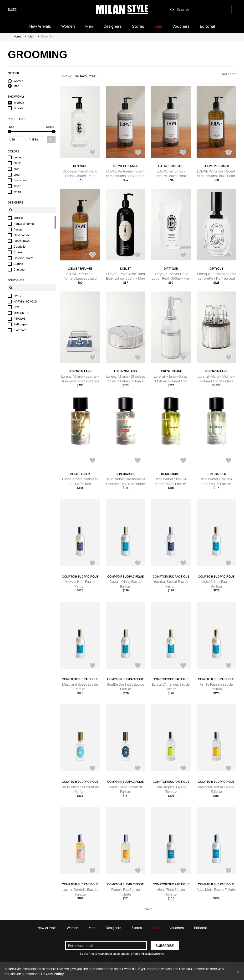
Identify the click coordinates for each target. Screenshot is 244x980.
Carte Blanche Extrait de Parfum (80, 789)
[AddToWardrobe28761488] (92, 461)
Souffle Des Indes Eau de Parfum (126, 687)
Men (31, 36)
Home (17, 36)
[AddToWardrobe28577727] (92, 563)
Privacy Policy (53, 974)
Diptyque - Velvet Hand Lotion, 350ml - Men (80, 174)
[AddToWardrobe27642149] (229, 153)
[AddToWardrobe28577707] (229, 871)
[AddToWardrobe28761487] (138, 461)
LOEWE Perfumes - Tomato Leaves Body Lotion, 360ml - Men (171, 176)
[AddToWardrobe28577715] (138, 769)
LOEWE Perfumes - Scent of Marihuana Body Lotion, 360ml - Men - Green (126, 176)
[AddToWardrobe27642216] (183, 153)
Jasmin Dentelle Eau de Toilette (80, 892)
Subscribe (165, 946)
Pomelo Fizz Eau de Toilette (126, 892)
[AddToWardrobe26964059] (229, 358)
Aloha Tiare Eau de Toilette (171, 892)
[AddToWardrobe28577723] (229, 563)
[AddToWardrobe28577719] (183, 666)
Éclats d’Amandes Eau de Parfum (171, 687)
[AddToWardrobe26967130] (229, 255)
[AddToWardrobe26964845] (92, 358)
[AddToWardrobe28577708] (183, 871)
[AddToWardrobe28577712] (229, 769)
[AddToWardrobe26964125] (183, 358)
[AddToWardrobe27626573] (138, 255)
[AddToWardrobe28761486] (183, 461)
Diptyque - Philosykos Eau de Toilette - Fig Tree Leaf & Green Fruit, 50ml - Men (216, 278)
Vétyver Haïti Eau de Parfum (80, 584)
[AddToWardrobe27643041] (138, 153)
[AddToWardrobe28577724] (183, 563)
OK (51, 139)
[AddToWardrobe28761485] (229, 461)
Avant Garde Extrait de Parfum (126, 789)
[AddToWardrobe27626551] (183, 255)
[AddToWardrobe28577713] (183, 769)
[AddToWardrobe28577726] (138, 563)
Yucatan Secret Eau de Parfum (171, 584)
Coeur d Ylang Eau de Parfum (126, 584)
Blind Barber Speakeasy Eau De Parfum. (80, 481)
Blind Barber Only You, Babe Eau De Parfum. (216, 481)
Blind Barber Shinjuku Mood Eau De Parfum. (171, 481)
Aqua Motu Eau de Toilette (216, 889)
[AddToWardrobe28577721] (138, 666)
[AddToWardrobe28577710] (138, 871)
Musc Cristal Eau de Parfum (216, 584)
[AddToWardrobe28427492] (92, 153)
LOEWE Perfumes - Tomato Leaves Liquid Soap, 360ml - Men (80, 278)
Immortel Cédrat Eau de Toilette (216, 789)
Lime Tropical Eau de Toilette (171, 789)
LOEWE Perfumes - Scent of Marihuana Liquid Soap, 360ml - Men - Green (216, 176)
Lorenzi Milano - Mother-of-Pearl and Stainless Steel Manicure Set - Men (216, 381)
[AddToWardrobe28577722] (92, 666)
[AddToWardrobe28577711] (92, 871)
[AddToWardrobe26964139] (138, 358)
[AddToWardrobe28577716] (92, 769)
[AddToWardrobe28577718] (229, 666)
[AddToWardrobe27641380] (92, 255)
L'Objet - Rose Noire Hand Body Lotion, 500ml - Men (125, 276)
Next (148, 909)
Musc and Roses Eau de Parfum (80, 687)
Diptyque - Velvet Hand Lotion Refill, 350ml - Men (171, 276)
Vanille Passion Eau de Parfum (216, 687)
